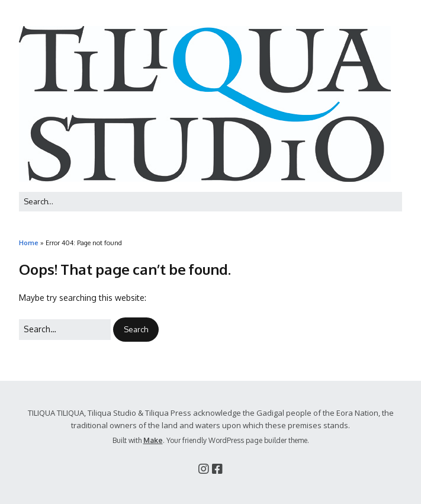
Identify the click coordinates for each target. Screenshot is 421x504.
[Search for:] (210, 202)
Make (153, 440)
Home (29, 243)
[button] (136, 330)
